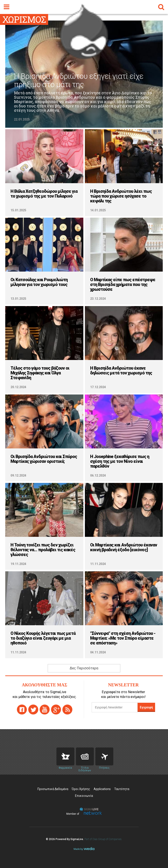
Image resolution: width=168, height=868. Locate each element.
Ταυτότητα (122, 789)
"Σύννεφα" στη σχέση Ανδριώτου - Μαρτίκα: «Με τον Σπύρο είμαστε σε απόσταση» (123, 638)
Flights (104, 756)
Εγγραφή (146, 707)
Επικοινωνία (84, 796)
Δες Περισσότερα (84, 668)
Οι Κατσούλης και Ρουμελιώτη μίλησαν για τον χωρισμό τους (39, 282)
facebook (22, 710)
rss (67, 710)
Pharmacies (65, 756)
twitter (33, 710)
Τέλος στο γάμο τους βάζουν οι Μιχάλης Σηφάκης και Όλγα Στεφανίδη (40, 373)
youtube (45, 710)
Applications (102, 789)
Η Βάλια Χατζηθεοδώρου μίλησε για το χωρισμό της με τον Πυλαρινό (44, 194)
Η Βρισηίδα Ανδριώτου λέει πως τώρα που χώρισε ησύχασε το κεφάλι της (121, 196)
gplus (56, 710)
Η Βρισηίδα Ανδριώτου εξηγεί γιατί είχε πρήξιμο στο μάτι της (79, 81)
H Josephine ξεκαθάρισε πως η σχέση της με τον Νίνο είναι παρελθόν (120, 461)
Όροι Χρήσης (81, 789)
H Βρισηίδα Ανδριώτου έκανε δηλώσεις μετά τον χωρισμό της (121, 370)
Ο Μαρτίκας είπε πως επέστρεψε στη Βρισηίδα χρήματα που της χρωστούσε (123, 284)
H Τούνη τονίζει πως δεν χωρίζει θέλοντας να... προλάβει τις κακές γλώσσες (43, 550)
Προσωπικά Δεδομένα (53, 789)
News (85, 756)
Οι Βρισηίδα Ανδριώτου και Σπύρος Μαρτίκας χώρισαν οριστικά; (44, 459)
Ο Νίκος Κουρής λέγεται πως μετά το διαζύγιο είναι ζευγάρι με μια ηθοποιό (43, 638)
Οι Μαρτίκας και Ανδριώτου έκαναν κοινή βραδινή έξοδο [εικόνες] (124, 547)
